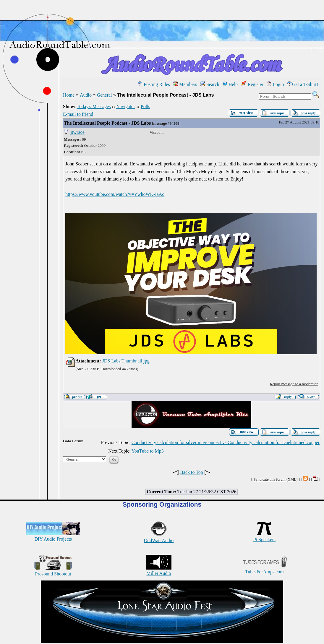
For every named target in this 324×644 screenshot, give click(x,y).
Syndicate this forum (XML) (275, 479)
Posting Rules (154, 84)
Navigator (126, 106)
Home (69, 95)
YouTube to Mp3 (148, 451)
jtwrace (78, 132)
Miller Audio (159, 571)
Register (252, 84)
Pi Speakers (264, 537)
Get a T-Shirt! (303, 84)
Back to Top (192, 472)
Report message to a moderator (294, 384)
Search (210, 84)
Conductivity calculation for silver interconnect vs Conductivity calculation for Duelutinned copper (226, 442)
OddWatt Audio (159, 538)
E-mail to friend (78, 114)
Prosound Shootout (53, 571)
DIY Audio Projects (53, 536)
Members (185, 84)
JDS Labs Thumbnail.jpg (126, 361)
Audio (86, 95)
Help (230, 84)
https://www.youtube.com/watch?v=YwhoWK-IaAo (115, 194)
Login (275, 84)
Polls (145, 106)
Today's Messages (94, 106)
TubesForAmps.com (264, 569)
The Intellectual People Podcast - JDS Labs (107, 123)
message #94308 (166, 123)
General (105, 95)
